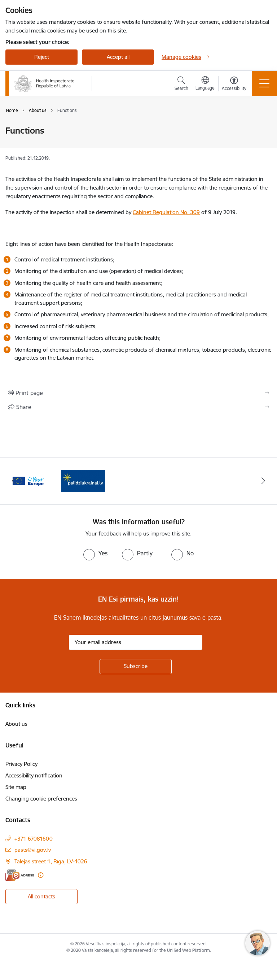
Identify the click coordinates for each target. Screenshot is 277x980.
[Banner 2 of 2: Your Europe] (83, 480)
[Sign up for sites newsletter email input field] (136, 642)
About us (16, 724)
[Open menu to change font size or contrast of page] (234, 84)
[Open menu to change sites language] (205, 84)
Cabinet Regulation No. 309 (166, 212)
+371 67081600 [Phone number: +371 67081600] (34, 839)
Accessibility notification (34, 775)
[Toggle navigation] (264, 83)
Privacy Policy (21, 764)
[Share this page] (138, 407)
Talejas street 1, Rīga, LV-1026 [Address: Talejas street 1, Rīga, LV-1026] (51, 861)
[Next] (263, 481)
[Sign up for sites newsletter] (136, 667)
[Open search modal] (181, 84)
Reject (42, 57)
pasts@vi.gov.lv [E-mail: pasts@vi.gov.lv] (33, 850)
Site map (16, 787)
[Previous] (14, 481)
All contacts (41, 896)
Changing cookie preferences (41, 799)
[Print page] (138, 393)
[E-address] (20, 875)
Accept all (118, 57)
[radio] (95, 553)
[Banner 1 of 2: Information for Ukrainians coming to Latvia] (28, 480)
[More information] (41, 875)
